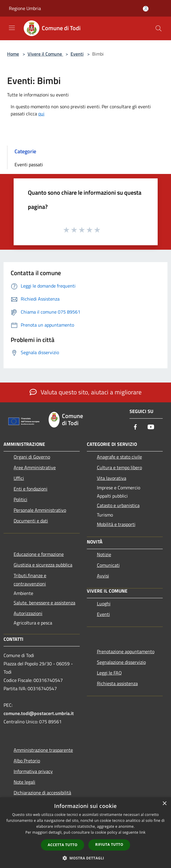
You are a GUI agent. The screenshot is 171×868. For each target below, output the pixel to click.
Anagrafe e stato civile (119, 457)
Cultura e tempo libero (119, 467)
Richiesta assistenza (117, 683)
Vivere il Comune (45, 54)
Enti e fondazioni (31, 489)
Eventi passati (29, 164)
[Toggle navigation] (12, 28)
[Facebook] (135, 427)
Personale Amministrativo (40, 510)
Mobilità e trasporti (116, 524)
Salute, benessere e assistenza (44, 603)
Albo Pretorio (27, 761)
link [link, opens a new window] (142, 832)
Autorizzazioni (28, 613)
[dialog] (85, 833)
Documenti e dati (31, 521)
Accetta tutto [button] (63, 845)
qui (41, 114)
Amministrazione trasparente (43, 750)
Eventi (77, 54)
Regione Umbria (25, 8)
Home (13, 54)
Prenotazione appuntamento (126, 651)
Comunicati (108, 565)
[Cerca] (159, 28)
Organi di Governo (32, 457)
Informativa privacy (33, 771)
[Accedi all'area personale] (146, 9)
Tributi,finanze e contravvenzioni (30, 580)
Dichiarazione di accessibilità (42, 793)
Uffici (19, 478)
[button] (86, 858)
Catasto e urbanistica (118, 505)
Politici (20, 499)
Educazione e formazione (39, 554)
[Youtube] (151, 427)
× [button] (164, 804)
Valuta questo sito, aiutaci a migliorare (86, 392)
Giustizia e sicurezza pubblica (43, 565)
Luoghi (104, 604)
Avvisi (103, 576)
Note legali (24, 782)
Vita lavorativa (112, 478)
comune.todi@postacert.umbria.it (39, 713)
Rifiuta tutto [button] (109, 844)
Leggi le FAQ (109, 673)
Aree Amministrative (35, 467)
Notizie (104, 554)
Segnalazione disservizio (121, 662)
